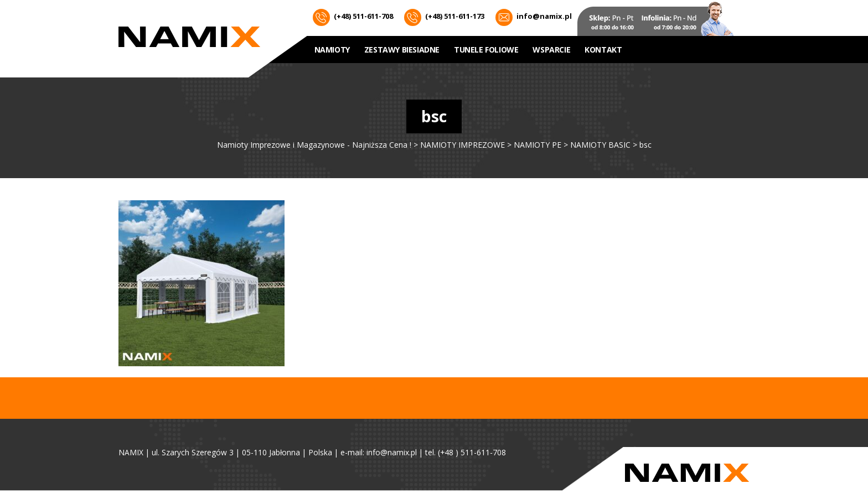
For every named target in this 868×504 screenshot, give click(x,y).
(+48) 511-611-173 (444, 17)
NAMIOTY (332, 50)
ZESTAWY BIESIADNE (402, 50)
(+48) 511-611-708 (353, 17)
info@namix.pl (534, 17)
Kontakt (603, 50)
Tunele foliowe (486, 50)
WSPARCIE (551, 50)
